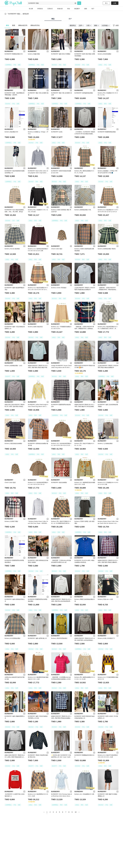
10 (76, 812)
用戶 (70, 19)
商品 (53, 19)
